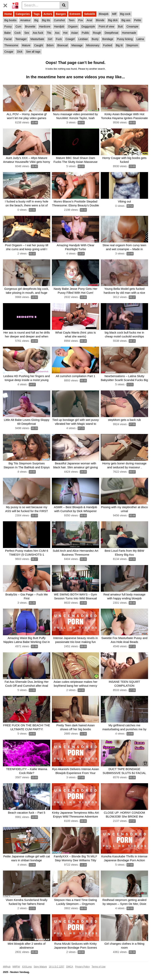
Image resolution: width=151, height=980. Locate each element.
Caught (38, 45)
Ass (57, 33)
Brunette (30, 26)
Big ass (126, 20)
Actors (48, 14)
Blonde (100, 20)
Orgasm (73, 26)
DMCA (70, 967)
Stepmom (132, 45)
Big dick (113, 20)
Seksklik (90, 14)
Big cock (125, 14)
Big (36, 20)
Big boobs (10, 20)
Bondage (108, 39)
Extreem (75, 14)
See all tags (33, 52)
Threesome (11, 45)
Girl (50, 39)
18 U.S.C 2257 (57, 967)
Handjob (59, 26)
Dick (20, 52)
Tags (37, 14)
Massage (77, 45)
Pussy (8, 26)
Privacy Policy (82, 967)
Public (85, 33)
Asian (75, 33)
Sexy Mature (40, 967)
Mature (26, 45)
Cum (18, 26)
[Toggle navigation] (7, 5)
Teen (71, 20)
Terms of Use (99, 967)
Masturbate (37, 39)
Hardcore (45, 26)
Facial (8, 39)
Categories (23, 14)
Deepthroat (111, 33)
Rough (97, 33)
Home (8, 14)
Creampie (133, 26)
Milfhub (7, 967)
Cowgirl (70, 39)
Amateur (25, 20)
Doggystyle (88, 26)
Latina (140, 39)
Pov (81, 20)
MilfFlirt (16, 967)
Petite (138, 20)
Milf (114, 14)
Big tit (119, 45)
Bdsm (50, 45)
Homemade (129, 33)
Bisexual (62, 45)
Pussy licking (125, 39)
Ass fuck (38, 33)
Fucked (108, 45)
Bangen (61, 14)
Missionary (93, 45)
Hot (65, 33)
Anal (89, 20)
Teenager (21, 39)
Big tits (46, 20)
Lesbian (83, 39)
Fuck (59, 39)
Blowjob (104, 14)
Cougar (9, 52)
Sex (27, 33)
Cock (18, 33)
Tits (49, 33)
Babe (8, 33)
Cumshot (59, 20)
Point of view (106, 26)
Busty (95, 39)
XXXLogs (27, 967)
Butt (120, 26)
